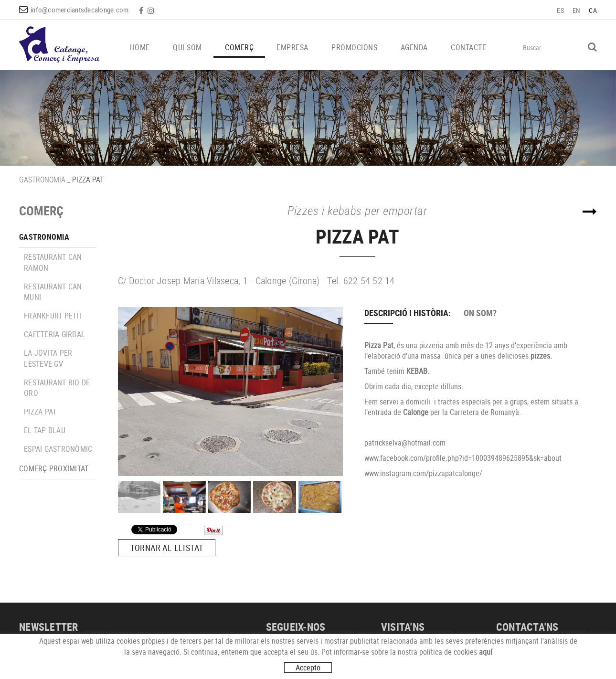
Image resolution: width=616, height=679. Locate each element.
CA (593, 10)
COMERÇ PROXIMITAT (54, 468)
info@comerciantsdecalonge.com (80, 10)
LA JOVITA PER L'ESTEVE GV (48, 358)
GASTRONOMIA (42, 180)
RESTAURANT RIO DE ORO (57, 388)
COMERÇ (41, 211)
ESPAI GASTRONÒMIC (58, 449)
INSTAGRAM (152, 11)
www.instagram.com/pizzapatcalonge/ (423, 473)
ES (560, 10)
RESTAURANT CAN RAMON (53, 262)
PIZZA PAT (40, 412)
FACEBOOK (142, 11)
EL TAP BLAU (45, 430)
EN (577, 10)
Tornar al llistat (167, 548)
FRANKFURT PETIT (53, 316)
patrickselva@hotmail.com (405, 443)
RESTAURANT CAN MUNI (53, 292)
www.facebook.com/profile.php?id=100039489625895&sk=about (463, 458)
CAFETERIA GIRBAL (54, 334)
